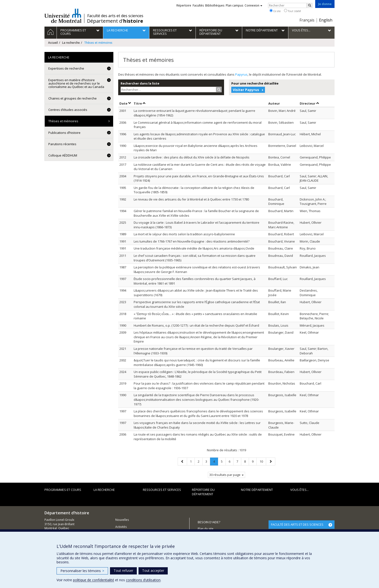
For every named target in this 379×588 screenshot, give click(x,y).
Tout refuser (123, 570)
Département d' (115, 21)
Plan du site (206, 529)
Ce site (275, 11)
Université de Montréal (63, 16)
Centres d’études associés (68, 110)
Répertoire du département (203, 492)
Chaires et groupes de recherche (73, 98)
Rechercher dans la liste (140, 83)
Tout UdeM (292, 11)
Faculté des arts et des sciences (115, 16)
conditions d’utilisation (143, 580)
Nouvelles (122, 520)
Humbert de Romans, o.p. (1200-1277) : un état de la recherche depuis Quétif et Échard (196, 325)
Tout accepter (153, 570)
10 (263, 461)
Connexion (253, 5)
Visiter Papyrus (246, 90)
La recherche (71, 43)
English (326, 20)
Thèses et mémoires (63, 121)
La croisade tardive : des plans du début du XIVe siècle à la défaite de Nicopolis (192, 157)
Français (307, 20)
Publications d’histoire (64, 133)
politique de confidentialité (94, 580)
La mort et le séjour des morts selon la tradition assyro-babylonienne (184, 234)
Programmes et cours (63, 490)
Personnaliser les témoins (82, 571)
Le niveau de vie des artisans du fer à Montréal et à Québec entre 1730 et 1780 (191, 199)
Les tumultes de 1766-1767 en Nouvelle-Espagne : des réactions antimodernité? (192, 241)
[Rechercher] (310, 5)
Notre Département (257, 490)
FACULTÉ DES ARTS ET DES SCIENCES (297, 524)
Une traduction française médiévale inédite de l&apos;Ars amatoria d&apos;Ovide (194, 248)
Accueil (53, 43)
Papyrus (241, 74)
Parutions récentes (62, 144)
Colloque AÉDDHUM (63, 155)
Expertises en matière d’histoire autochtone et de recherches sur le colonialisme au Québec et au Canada (76, 83)
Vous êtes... (299, 490)
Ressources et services (162, 490)
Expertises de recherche (66, 68)
